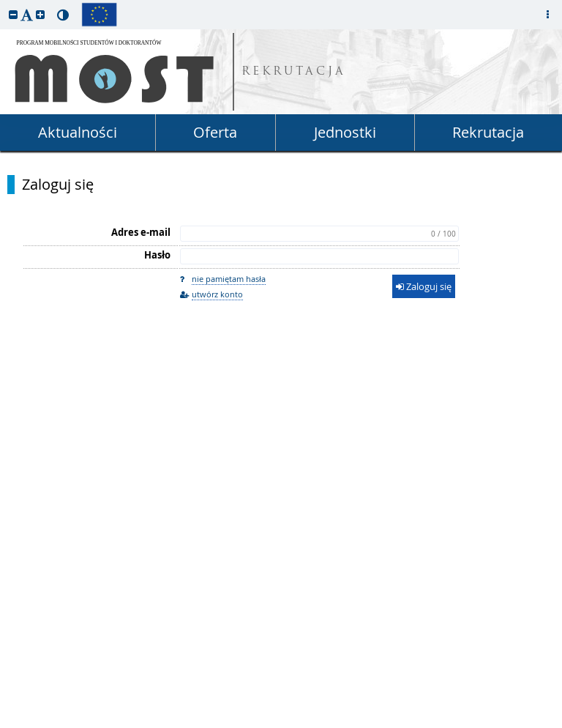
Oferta (215, 132)
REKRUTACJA (294, 72)
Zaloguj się (58, 185)
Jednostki (345, 132)
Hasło (157, 255)
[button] (13, 14)
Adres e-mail (141, 232)
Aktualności (78, 132)
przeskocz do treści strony (4, 4)
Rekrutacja (488, 132)
